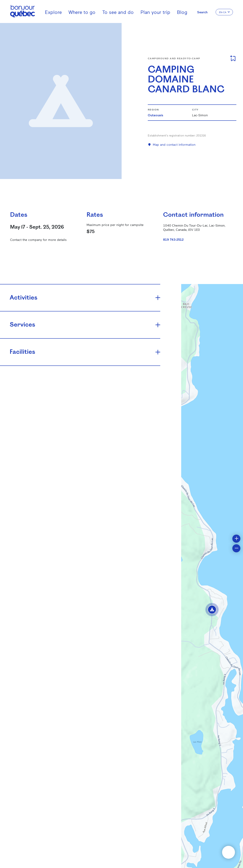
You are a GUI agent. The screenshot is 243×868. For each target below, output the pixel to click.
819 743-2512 (173, 239)
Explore (53, 12)
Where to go (82, 12)
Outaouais (156, 115)
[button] (212, 610)
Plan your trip (155, 12)
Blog (182, 12)
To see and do (118, 12)
